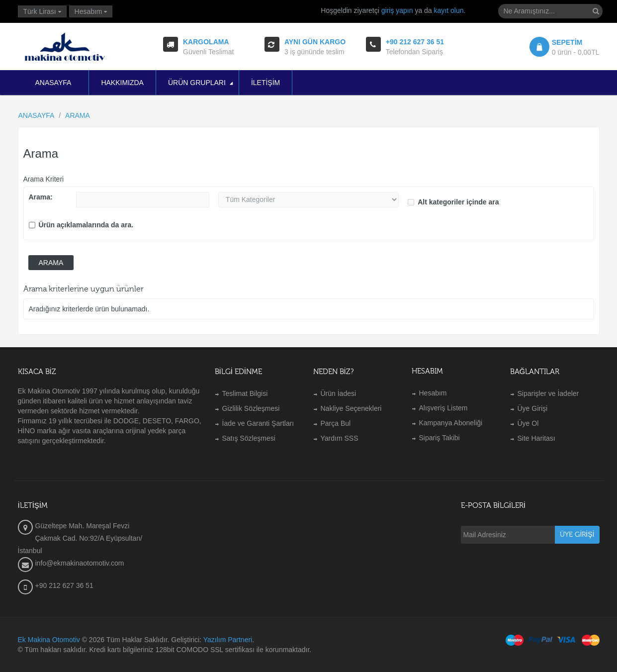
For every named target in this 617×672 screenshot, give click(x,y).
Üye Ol (528, 423)
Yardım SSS (340, 438)
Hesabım (433, 393)
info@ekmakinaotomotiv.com (80, 563)
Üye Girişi (533, 408)
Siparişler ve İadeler (548, 393)
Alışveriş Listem (443, 408)
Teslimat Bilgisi (245, 393)
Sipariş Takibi (440, 438)
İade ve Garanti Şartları (258, 423)
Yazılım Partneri (228, 640)
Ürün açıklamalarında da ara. (81, 225)
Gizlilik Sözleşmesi (251, 408)
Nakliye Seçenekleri (351, 408)
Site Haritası (536, 438)
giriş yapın (397, 10)
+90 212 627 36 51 (64, 585)
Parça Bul (336, 423)
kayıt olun (449, 10)
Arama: (41, 197)
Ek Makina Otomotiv (49, 640)
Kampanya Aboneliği (451, 423)
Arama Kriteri (44, 179)
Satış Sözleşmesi (249, 438)
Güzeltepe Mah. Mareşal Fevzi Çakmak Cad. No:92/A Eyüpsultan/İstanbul (80, 538)
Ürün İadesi (339, 393)
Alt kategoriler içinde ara (453, 202)
